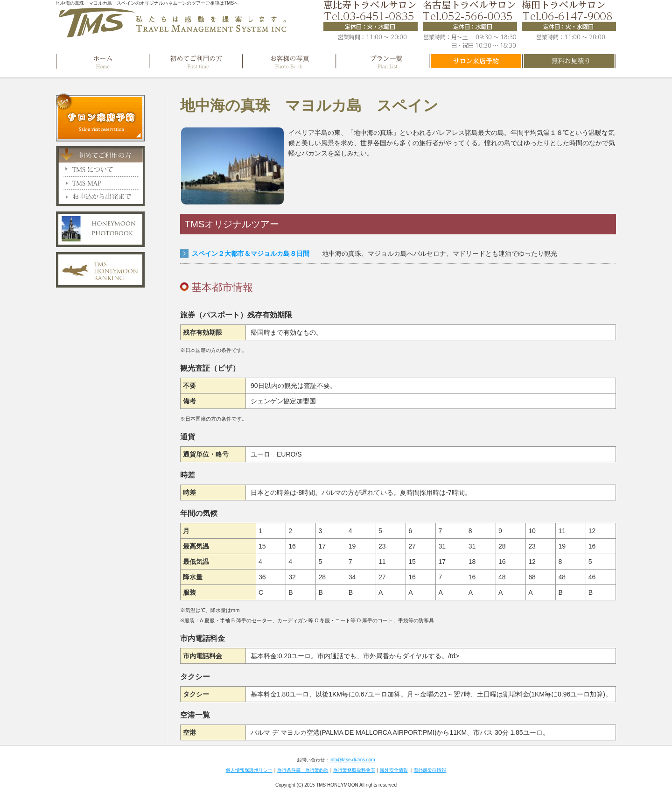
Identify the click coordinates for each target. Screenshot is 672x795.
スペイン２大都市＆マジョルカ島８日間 (251, 253)
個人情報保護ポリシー (249, 770)
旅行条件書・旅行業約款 (303, 770)
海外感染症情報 (430, 770)
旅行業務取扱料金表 (354, 770)
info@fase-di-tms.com (352, 760)
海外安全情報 (394, 770)
